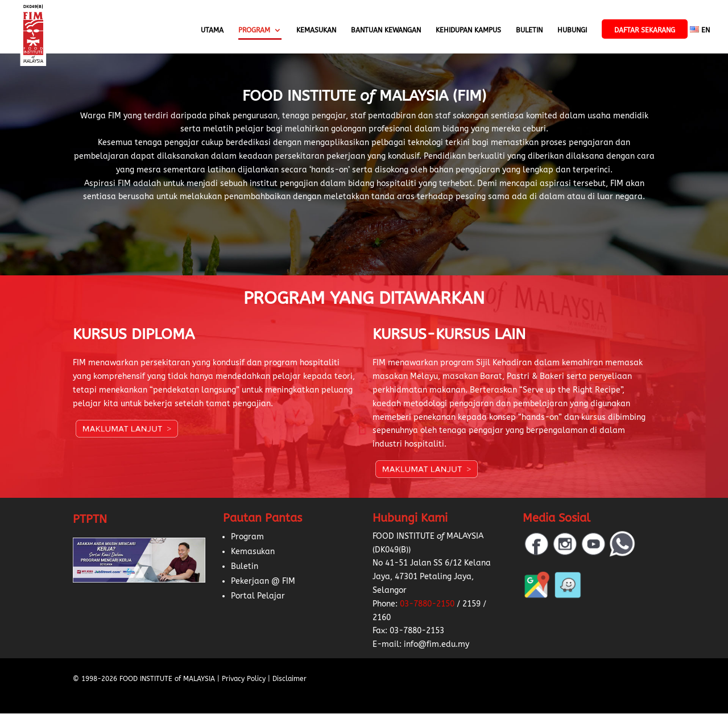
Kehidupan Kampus (468, 30)
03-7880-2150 (427, 604)
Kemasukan (316, 30)
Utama (212, 30)
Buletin (529, 30)
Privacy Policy (244, 679)
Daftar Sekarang (645, 30)
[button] (23, 691)
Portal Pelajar (258, 596)
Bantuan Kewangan (386, 30)
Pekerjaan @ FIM (263, 581)
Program (254, 30)
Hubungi (572, 30)
